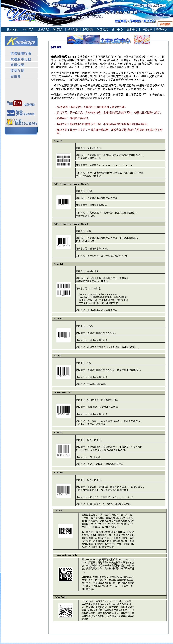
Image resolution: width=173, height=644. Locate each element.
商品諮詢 (165, 24)
